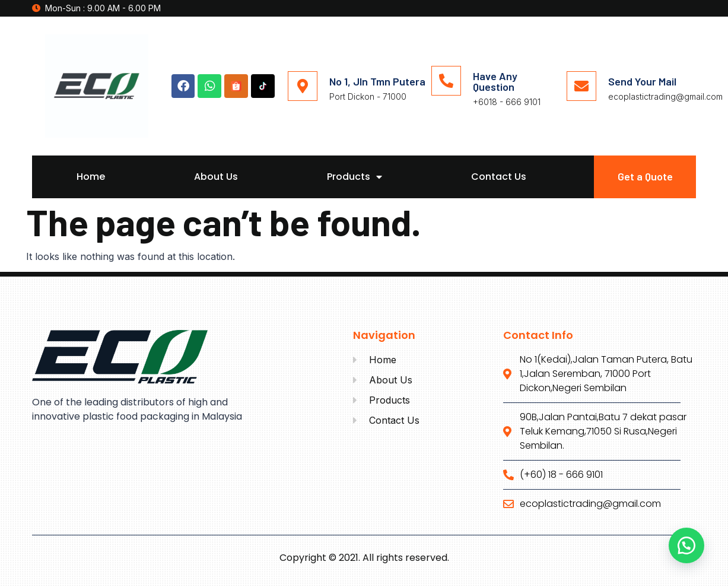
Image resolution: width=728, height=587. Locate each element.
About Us (216, 177)
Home (91, 177)
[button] (686, 545)
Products (355, 177)
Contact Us (499, 177)
